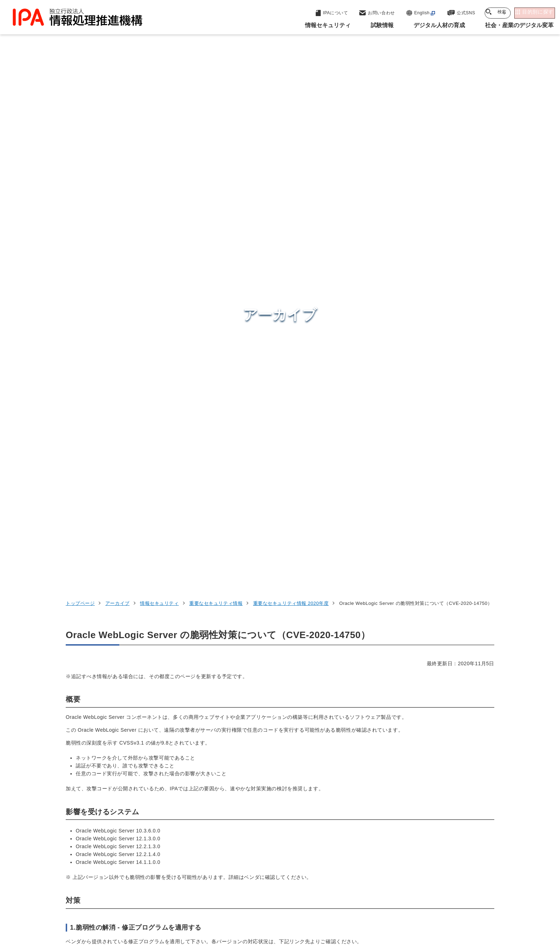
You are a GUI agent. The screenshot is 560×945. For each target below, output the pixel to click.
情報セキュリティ (159, 111)
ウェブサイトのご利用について (107, 900)
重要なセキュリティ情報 (216, 111)
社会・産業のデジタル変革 (416, 835)
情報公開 (384, 900)
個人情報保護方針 (179, 900)
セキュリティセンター (281, 782)
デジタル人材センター (281, 843)
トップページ (80, 111)
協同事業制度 (424, 900)
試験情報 (389, 800)
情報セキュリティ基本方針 (328, 900)
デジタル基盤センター (281, 830)
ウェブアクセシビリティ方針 (248, 900)
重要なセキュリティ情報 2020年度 (291, 111)
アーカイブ (117, 111)
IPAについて (395, 852)
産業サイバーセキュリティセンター (299, 795)
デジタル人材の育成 (406, 817)
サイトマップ (471, 900)
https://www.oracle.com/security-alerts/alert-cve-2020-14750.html (154, 465)
